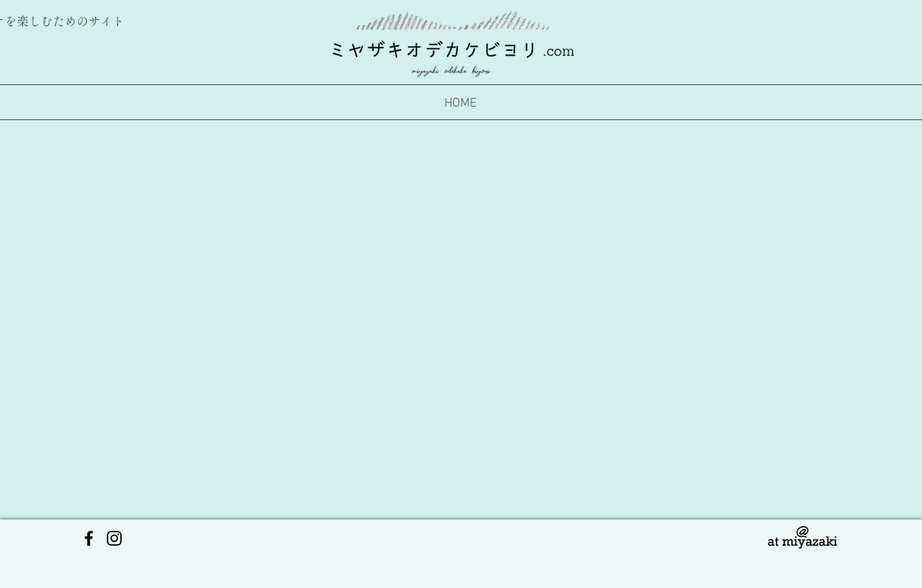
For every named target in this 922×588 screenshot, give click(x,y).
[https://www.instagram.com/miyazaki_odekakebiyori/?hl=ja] (114, 538)
